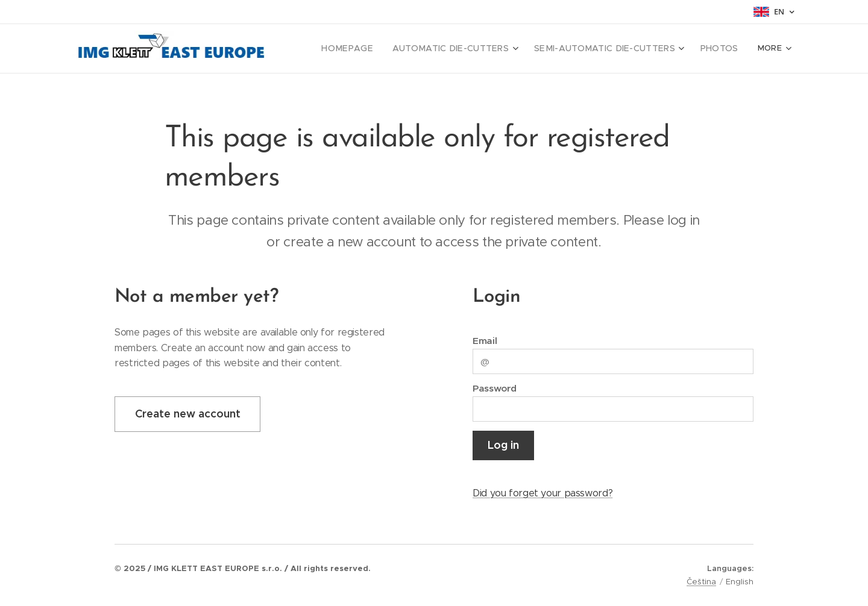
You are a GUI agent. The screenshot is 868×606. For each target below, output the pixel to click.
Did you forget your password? (542, 493)
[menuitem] (378, 49)
